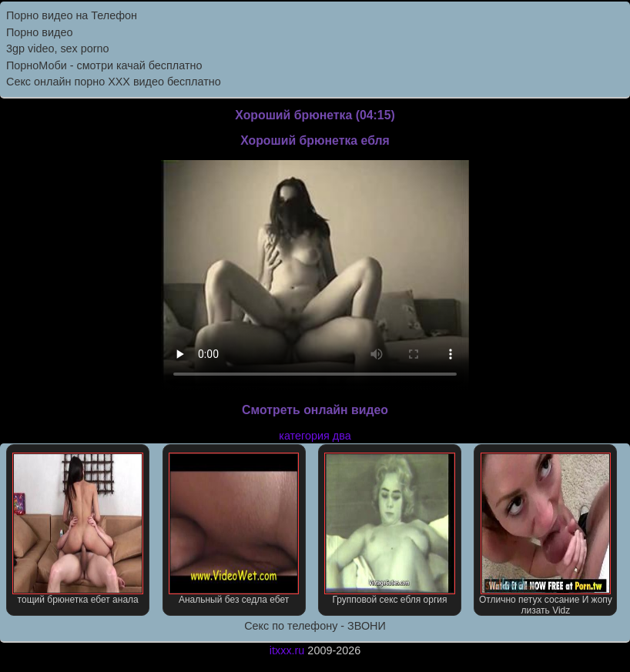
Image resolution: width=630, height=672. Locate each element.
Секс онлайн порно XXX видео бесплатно (114, 82)
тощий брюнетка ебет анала (78, 529)
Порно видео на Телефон (72, 15)
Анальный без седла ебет (234, 529)
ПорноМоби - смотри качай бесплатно (104, 65)
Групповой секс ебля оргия (390, 529)
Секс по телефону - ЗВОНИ (315, 626)
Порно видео (39, 32)
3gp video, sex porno (58, 48)
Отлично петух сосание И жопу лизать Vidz (546, 534)
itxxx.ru (287, 650)
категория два (315, 436)
